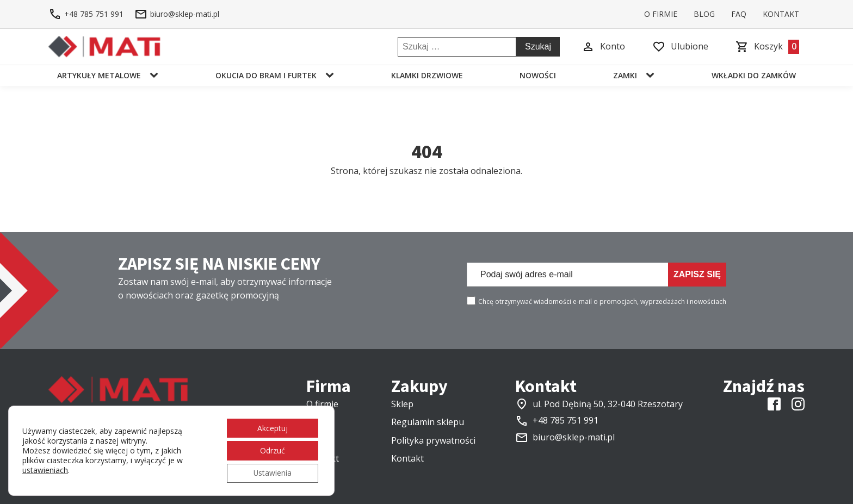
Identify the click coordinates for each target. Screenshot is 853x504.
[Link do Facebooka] (774, 404)
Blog (704, 14)
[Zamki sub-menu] (652, 76)
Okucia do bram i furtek (266, 75)
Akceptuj (272, 427)
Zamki (625, 75)
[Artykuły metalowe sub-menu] (156, 76)
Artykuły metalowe (99, 75)
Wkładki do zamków (754, 75)
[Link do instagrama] (798, 404)
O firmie (661, 14)
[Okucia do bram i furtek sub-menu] (332, 76)
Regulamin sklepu (428, 422)
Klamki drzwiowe (427, 75)
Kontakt (781, 14)
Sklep (402, 404)
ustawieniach (45, 470)
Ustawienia (272, 473)
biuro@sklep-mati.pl (574, 437)
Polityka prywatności (433, 440)
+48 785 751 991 (565, 420)
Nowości (538, 75)
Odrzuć (272, 450)
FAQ (739, 14)
